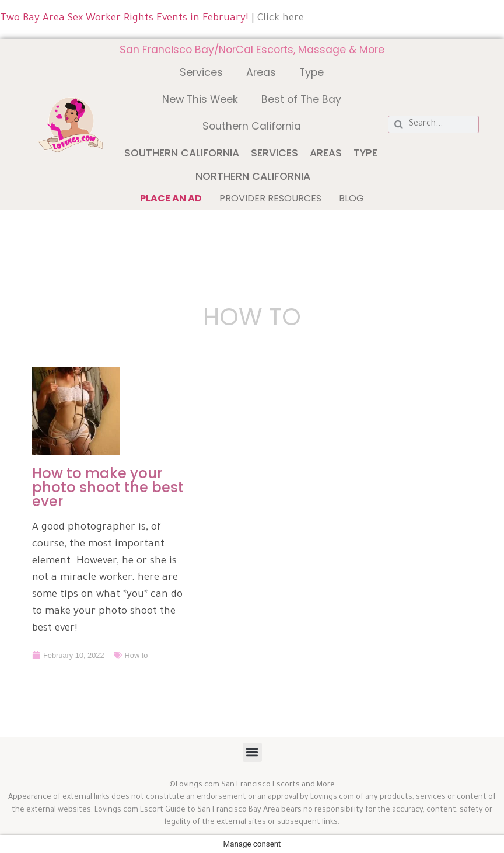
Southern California (252, 126)
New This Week (200, 99)
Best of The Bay (301, 99)
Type (311, 72)
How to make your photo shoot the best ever (108, 487)
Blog (351, 198)
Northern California (253, 176)
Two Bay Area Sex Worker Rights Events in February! (124, 19)
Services (201, 72)
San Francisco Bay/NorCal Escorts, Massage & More (252, 50)
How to (136, 655)
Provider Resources (270, 198)
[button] (252, 752)
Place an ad (171, 198)
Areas (261, 72)
